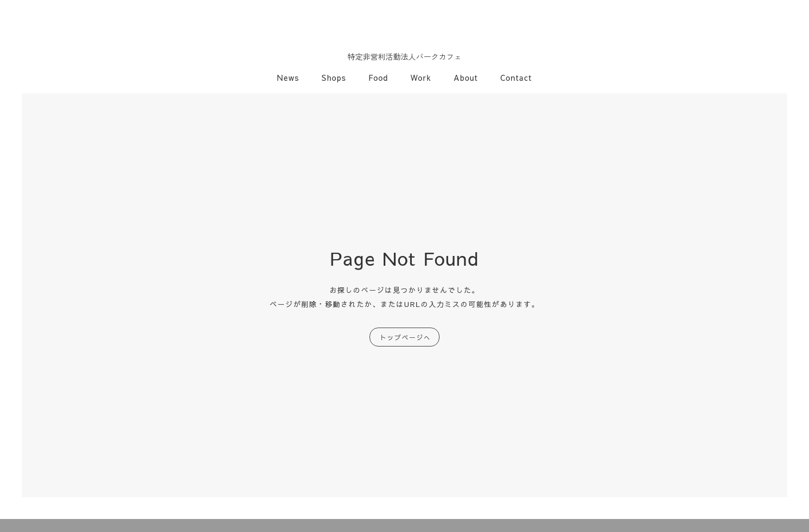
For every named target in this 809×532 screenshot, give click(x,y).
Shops (334, 78)
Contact (516, 78)
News (288, 78)
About (466, 78)
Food (378, 78)
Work (421, 78)
